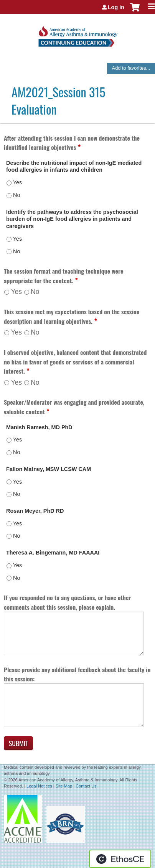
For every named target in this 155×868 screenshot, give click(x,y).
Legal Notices (39, 786)
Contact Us (86, 786)
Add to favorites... (131, 68)
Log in (116, 7)
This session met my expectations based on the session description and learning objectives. (72, 316)
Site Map (64, 786)
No (35, 292)
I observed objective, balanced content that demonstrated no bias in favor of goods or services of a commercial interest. (75, 362)
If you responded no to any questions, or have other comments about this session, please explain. (67, 602)
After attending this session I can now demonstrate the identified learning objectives (72, 143)
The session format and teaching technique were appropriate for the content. (64, 276)
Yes (16, 292)
